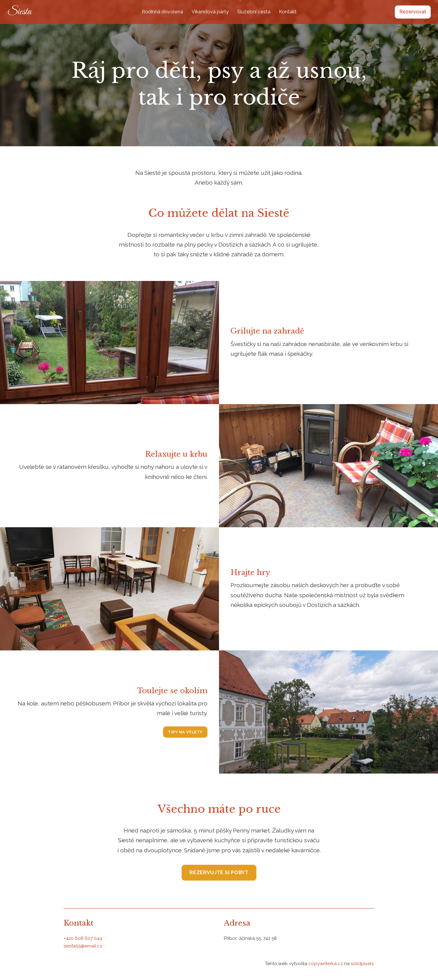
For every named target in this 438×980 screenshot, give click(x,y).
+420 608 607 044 (83, 938)
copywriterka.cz (326, 964)
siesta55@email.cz (83, 946)
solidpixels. (363, 964)
